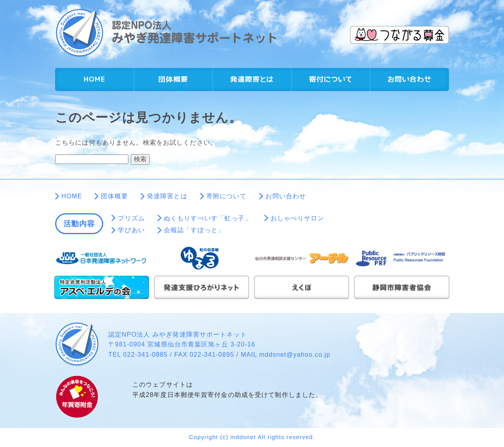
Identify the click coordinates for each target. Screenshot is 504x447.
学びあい (131, 230)
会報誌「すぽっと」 (194, 230)
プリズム (131, 218)
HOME (94, 80)
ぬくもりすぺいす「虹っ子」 (208, 218)
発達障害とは (252, 80)
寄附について (331, 80)
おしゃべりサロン (297, 218)
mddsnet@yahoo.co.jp (295, 355)
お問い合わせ (409, 80)
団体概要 (173, 80)
